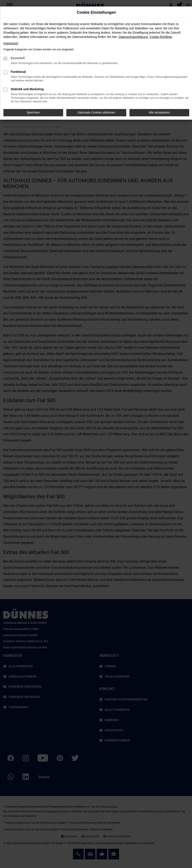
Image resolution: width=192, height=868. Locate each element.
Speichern (33, 112)
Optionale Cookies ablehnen (96, 112)
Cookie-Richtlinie (161, 37)
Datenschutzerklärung (133, 37)
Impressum (11, 43)
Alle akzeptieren (159, 112)
